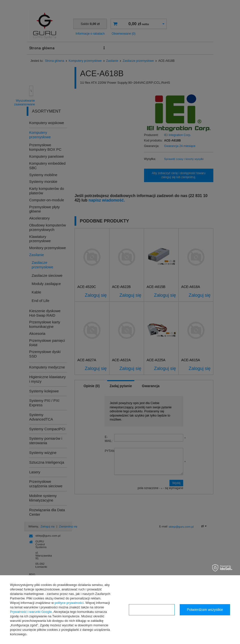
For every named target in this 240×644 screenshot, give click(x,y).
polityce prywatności (69, 603)
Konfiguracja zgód (152, 610)
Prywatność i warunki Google (31, 612)
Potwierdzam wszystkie (205, 610)
